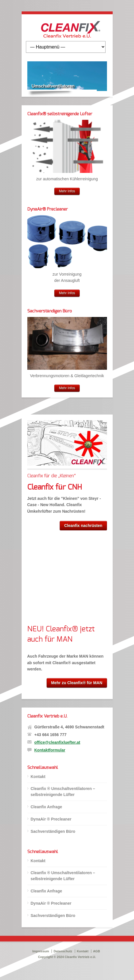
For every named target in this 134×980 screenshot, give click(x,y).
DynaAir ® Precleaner (51, 819)
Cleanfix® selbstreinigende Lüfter (60, 114)
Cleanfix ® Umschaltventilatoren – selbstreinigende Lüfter (63, 792)
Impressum (41, 951)
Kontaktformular (50, 750)
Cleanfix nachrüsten (83, 526)
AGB (96, 951)
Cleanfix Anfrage (47, 807)
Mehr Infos (67, 191)
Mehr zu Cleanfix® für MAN (77, 683)
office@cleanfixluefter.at (57, 742)
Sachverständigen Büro (50, 311)
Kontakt (38, 777)
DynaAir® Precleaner (48, 209)
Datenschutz (63, 951)
